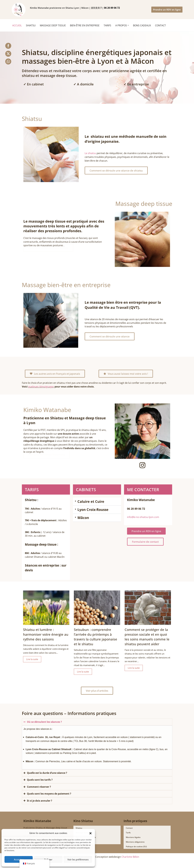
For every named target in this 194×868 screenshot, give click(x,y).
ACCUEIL (17, 25)
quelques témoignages (41, 387)
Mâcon (83, 518)
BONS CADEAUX (142, 25)
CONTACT (160, 25)
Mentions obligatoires (135, 845)
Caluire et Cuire (91, 502)
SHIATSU (31, 25)
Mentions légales (133, 840)
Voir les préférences (78, 859)
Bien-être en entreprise (85, 25)
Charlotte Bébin (130, 860)
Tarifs (128, 836)
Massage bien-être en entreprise (66, 285)
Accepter (19, 859)
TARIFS (107, 25)
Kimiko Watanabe (47, 409)
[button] (90, 833)
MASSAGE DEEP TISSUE (53, 25)
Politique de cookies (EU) (136, 850)
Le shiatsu (90, 153)
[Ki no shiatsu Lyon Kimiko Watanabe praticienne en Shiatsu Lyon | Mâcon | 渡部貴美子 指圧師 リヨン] (19, 10)
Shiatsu (32, 119)
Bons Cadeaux (82, 845)
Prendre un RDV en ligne (167, 10)
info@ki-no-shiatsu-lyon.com (143, 517)
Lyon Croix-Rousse (93, 510)
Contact (129, 831)
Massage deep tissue (144, 204)
